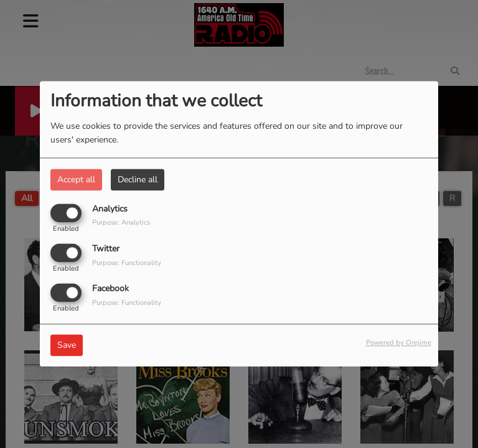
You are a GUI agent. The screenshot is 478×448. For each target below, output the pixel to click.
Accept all (76, 180)
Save (67, 346)
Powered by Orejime (399, 343)
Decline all (138, 180)
